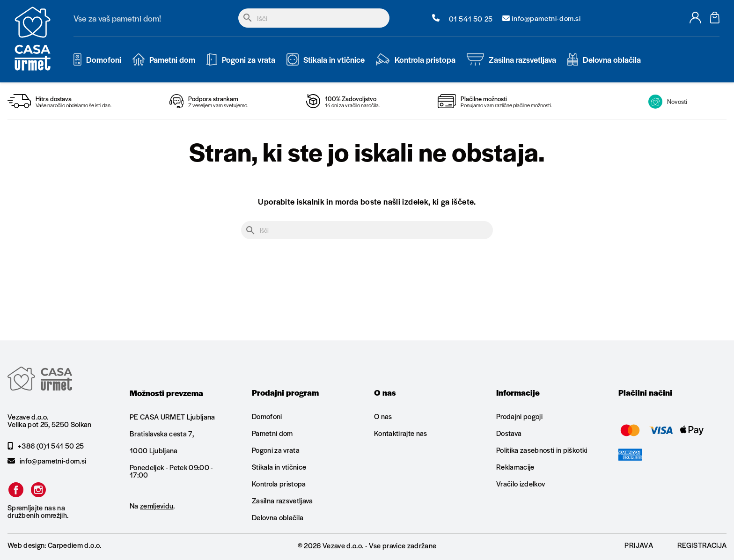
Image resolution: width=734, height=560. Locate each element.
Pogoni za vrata (276, 450)
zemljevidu (157, 505)
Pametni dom (272, 433)
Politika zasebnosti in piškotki (542, 450)
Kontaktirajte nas (401, 433)
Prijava (639, 545)
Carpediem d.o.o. (74, 545)
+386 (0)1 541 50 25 (46, 446)
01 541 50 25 (462, 18)
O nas (383, 417)
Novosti (668, 102)
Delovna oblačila (278, 517)
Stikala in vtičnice (279, 467)
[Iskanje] (314, 18)
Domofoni (267, 417)
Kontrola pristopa (279, 483)
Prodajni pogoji (519, 417)
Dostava (509, 433)
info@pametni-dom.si (47, 461)
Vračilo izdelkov (521, 483)
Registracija (702, 545)
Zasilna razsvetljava (283, 500)
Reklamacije (515, 467)
